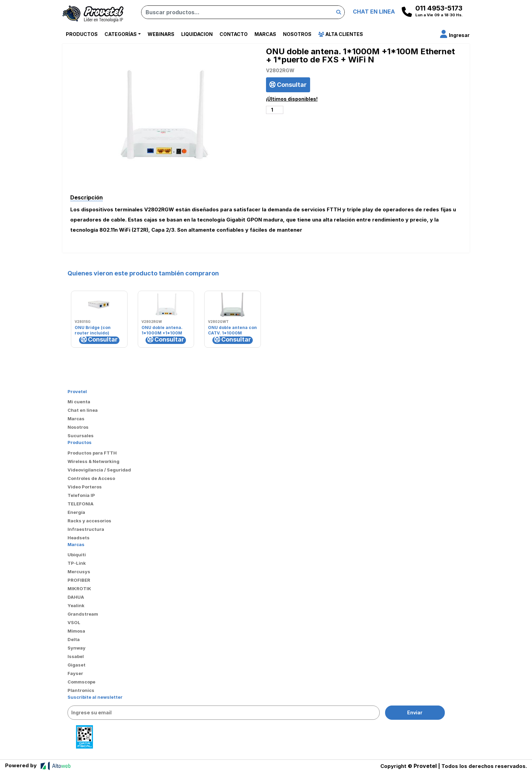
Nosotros (297, 34)
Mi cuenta (79, 402)
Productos (82, 34)
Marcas (265, 34)
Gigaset (77, 665)
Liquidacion (197, 34)
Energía (76, 512)
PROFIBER (79, 580)
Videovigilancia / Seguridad (99, 470)
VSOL (74, 622)
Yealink (76, 605)
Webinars (161, 34)
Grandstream (83, 614)
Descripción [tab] (87, 197)
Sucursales (81, 436)
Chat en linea (83, 410)
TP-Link (77, 563)
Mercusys (79, 572)
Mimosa (76, 631)
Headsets (79, 538)
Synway (77, 648)
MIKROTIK (79, 588)
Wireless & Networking (93, 461)
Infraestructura (86, 529)
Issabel (76, 656)
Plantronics (81, 690)
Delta (74, 639)
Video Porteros (85, 487)
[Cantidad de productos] (275, 110)
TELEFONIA (81, 504)
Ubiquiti (77, 555)
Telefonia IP (81, 495)
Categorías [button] (121, 34)
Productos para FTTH (92, 453)
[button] (455, 35)
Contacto (234, 34)
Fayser (75, 673)
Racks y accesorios (89, 521)
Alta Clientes (341, 34)
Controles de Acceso (91, 478)
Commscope (81, 682)
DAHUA (76, 597)
